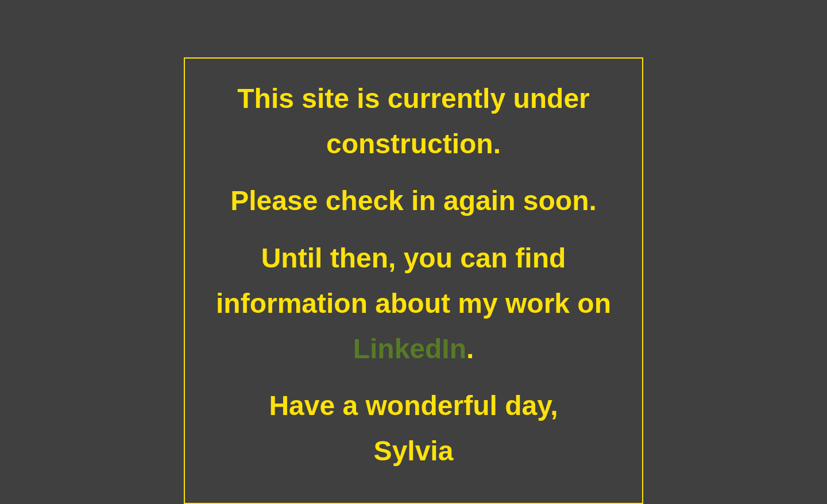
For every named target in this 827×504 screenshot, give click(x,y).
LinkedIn (410, 349)
